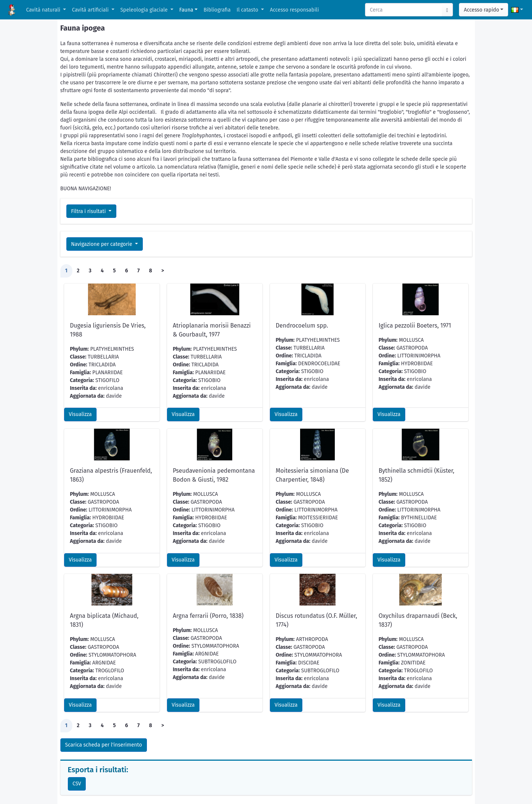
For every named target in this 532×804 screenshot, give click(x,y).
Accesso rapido (481, 10)
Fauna (186, 10)
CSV (77, 784)
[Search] (404, 10)
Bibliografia (217, 10)
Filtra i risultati (89, 211)
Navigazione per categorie (103, 244)
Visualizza (81, 414)
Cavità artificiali (91, 10)
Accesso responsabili (294, 10)
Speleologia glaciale (145, 10)
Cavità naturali (44, 10)
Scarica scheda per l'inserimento (104, 745)
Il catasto (248, 10)
